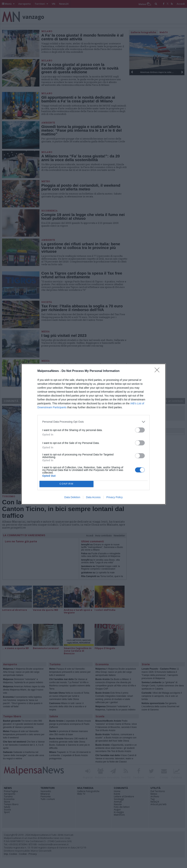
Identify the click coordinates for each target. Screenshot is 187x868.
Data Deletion (72, 497)
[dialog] (93, 434)
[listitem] (93, 422)
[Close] (158, 371)
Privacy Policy (115, 497)
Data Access (93, 497)
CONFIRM (66, 484)
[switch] (140, 430)
